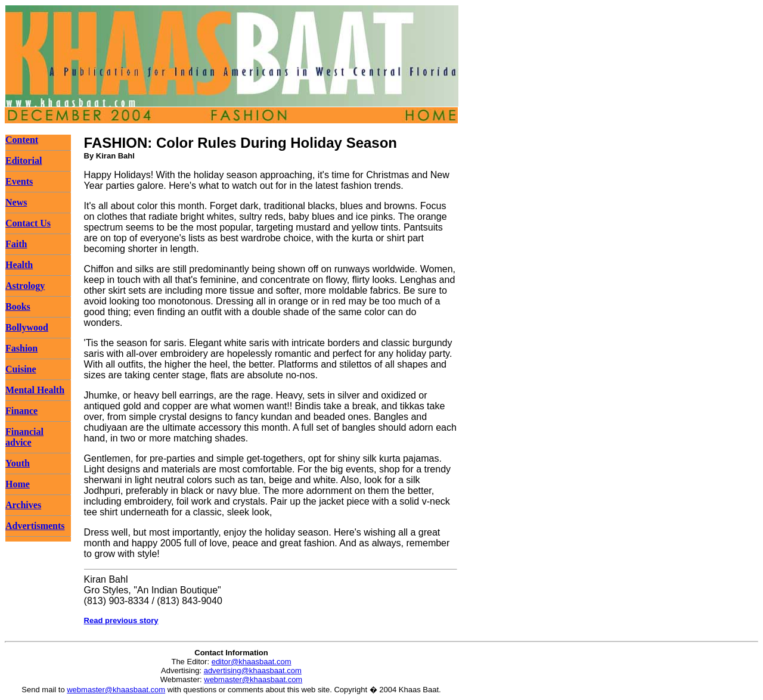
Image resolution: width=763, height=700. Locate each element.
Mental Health (35, 390)
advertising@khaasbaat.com (253, 671)
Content (22, 140)
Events (19, 181)
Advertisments (35, 526)
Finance (21, 411)
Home (18, 484)
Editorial (24, 161)
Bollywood (27, 327)
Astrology (25, 286)
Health (19, 265)
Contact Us (28, 223)
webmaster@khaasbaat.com (253, 679)
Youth (18, 463)
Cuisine (21, 369)
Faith (16, 244)
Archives (23, 505)
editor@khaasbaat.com (252, 662)
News (16, 202)
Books (18, 307)
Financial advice (24, 437)
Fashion (21, 348)
